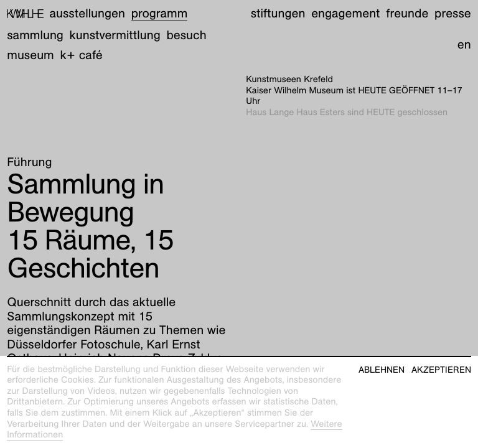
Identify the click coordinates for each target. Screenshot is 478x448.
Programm (160, 14)
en (464, 45)
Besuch (186, 35)
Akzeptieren (441, 370)
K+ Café (82, 55)
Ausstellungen (87, 14)
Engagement (345, 14)
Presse (453, 14)
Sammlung (35, 35)
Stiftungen (278, 14)
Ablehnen (382, 370)
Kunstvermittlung (115, 35)
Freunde (407, 14)
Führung (29, 162)
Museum (30, 55)
